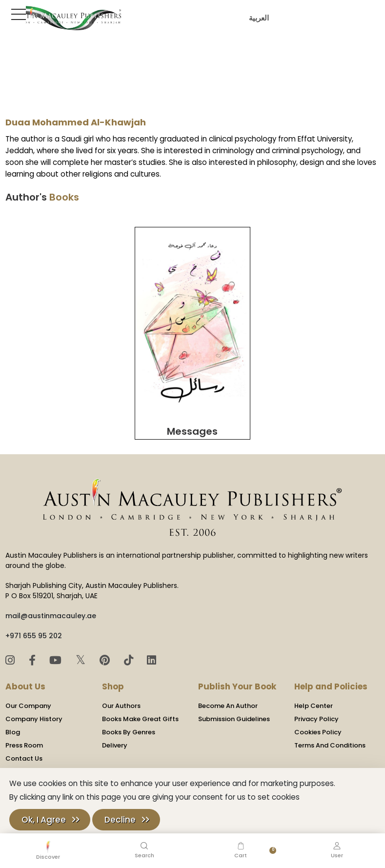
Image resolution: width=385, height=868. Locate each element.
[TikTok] (130, 657)
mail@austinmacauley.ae (51, 612)
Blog (13, 729)
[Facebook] (34, 657)
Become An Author (228, 702)
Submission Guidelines (234, 716)
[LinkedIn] (152, 657)
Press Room (24, 742)
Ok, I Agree (44, 820)
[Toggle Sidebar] (17, 14)
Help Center (314, 702)
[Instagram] (11, 657)
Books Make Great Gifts (140, 716)
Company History (34, 716)
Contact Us (24, 755)
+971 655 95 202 (34, 632)
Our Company (28, 702)
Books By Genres (129, 729)
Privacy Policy (316, 716)
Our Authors (121, 702)
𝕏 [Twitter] (82, 656)
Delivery (115, 742)
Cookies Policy (318, 729)
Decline (120, 820)
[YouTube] (57, 657)
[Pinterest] (106, 657)
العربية (257, 18)
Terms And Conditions (330, 742)
